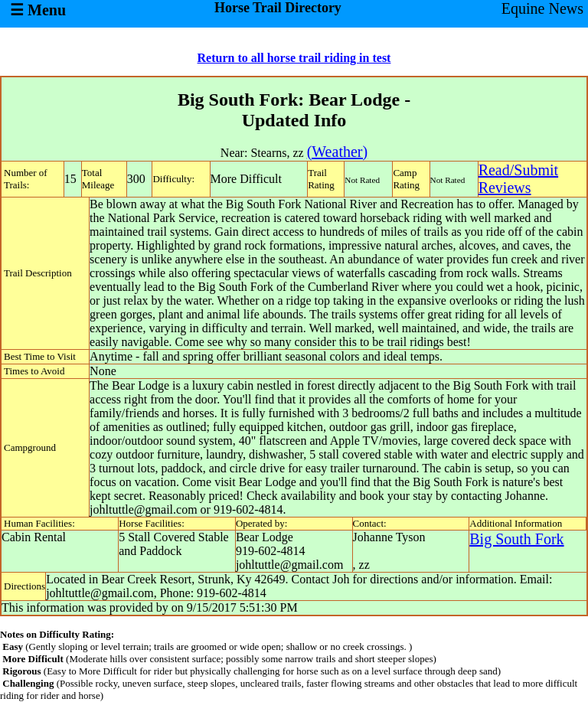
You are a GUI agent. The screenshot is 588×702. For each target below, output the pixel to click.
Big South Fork (516, 539)
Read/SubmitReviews (518, 179)
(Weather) (337, 152)
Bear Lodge (265, 537)
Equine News (542, 8)
